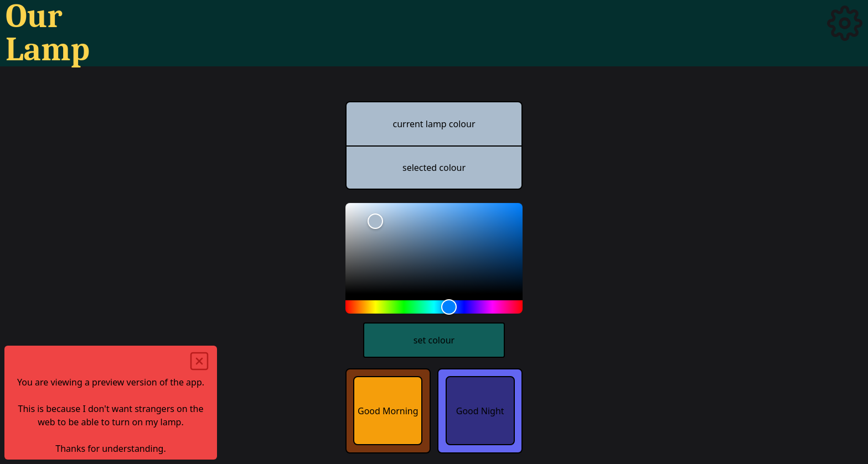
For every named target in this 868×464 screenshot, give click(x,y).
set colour (434, 340)
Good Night (480, 411)
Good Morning (388, 411)
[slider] (434, 248)
